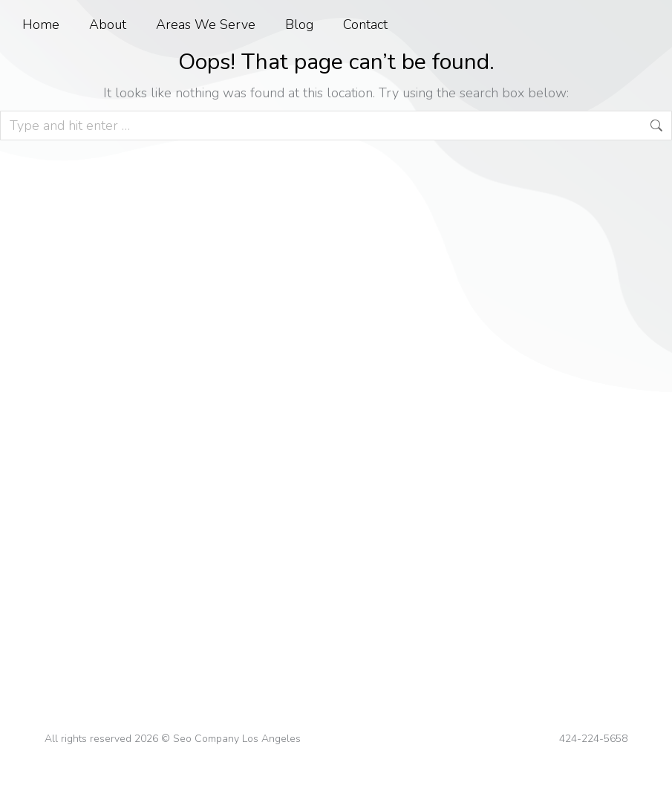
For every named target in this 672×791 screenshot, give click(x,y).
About (108, 25)
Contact (365, 25)
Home (41, 25)
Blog (299, 25)
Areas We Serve (206, 25)
